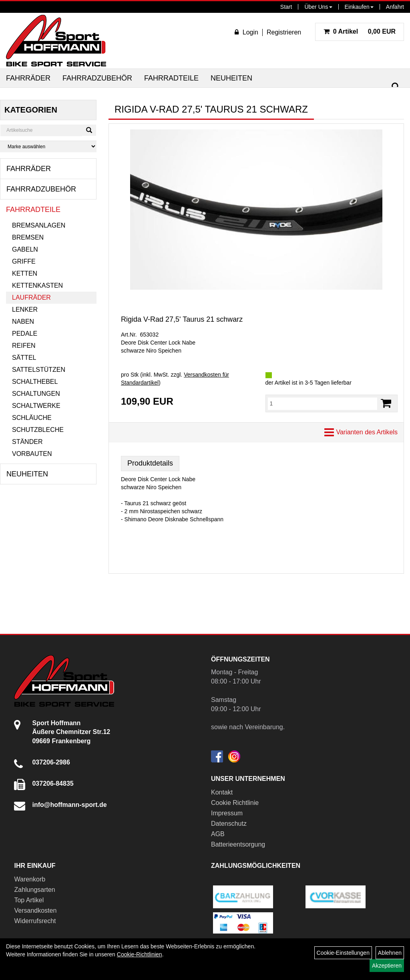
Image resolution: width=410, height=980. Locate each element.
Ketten (25, 273)
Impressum (227, 813)
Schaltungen (36, 394)
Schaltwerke (36, 406)
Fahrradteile (171, 78)
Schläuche (32, 418)
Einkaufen (359, 7)
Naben (23, 322)
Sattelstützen (39, 370)
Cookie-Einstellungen (343, 953)
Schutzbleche (38, 430)
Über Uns (318, 7)
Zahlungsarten (34, 890)
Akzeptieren (387, 966)
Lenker (25, 310)
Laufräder (31, 297)
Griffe (24, 261)
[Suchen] (396, 87)
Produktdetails (150, 463)
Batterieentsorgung (238, 844)
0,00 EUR (360, 31)
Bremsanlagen (39, 225)
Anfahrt (395, 7)
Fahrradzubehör (97, 78)
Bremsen (28, 237)
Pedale (25, 334)
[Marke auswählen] (48, 146)
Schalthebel (35, 382)
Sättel (24, 358)
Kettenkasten (37, 285)
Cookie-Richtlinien (140, 954)
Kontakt (222, 792)
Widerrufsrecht (35, 921)
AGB (218, 834)
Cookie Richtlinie (235, 803)
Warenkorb (30, 879)
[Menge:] (323, 403)
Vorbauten (32, 454)
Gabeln (25, 249)
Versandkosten (35, 910)
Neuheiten (231, 78)
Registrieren (284, 32)
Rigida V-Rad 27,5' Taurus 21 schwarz (182, 319)
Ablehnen (390, 953)
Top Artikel (29, 900)
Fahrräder (28, 78)
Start (286, 7)
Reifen (24, 346)
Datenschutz (229, 824)
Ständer (27, 442)
